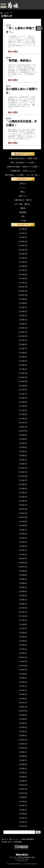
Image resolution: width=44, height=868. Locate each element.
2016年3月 (23, 690)
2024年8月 (23, 303)
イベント (23, 188)
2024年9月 (23, 299)
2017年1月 (23, 653)
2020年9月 (23, 480)
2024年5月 (23, 311)
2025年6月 (23, 266)
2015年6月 (23, 727)
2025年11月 (23, 246)
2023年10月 (23, 336)
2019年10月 (23, 517)
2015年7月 (23, 723)
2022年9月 (23, 386)
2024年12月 (23, 287)
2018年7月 (23, 579)
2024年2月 (23, 320)
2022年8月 (23, 390)
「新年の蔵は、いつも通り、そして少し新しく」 (23, 175)
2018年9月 (23, 571)
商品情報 (23, 212)
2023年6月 (23, 353)
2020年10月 (23, 476)
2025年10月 (23, 250)
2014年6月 (23, 764)
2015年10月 (23, 711)
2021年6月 (23, 447)
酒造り (23, 192)
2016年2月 (23, 694)
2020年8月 (23, 484)
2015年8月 (23, 719)
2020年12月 (23, 468)
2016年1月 (23, 699)
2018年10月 (23, 567)
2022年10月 (23, 381)
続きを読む (13, 51)
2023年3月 (23, 361)
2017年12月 (23, 608)
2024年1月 (23, 324)
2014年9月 (23, 752)
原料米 (23, 208)
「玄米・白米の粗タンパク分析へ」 (23, 163)
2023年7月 (23, 349)
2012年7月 (23, 822)
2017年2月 (23, 649)
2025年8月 (23, 258)
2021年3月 (23, 456)
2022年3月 (23, 410)
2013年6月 (23, 810)
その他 (23, 221)
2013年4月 (23, 818)
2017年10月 (23, 616)
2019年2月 (23, 550)
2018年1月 (23, 604)
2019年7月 (23, 530)
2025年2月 (23, 279)
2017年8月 (23, 624)
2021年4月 (23, 451)
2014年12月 (23, 740)
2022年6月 (23, 398)
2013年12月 (23, 785)
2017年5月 (23, 637)
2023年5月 (23, 357)
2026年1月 (23, 237)
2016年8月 (23, 674)
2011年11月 (23, 826)
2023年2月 (23, 365)
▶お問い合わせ (7, 842)
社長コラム (23, 196)
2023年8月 (23, 344)
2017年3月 (23, 645)
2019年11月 (23, 513)
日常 (23, 216)
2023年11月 (23, 332)
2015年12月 (23, 703)
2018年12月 (23, 559)
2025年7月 (23, 262)
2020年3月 (23, 497)
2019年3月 (23, 546)
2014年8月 (23, 756)
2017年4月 (23, 641)
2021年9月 (23, 435)
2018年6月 (23, 583)
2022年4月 (23, 406)
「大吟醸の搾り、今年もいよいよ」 (23, 171)
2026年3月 (23, 229)
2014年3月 (23, 777)
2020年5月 (23, 489)
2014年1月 (23, 781)
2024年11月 (23, 291)
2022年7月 (23, 394)
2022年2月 (23, 414)
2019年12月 (23, 509)
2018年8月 (23, 575)
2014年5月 (23, 769)
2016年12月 (23, 657)
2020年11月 (23, 472)
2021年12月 (23, 423)
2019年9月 (23, 521)
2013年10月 (23, 793)
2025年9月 (23, 254)
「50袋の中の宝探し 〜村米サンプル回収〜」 (23, 167)
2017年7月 (23, 629)
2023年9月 (23, 340)
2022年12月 (23, 373)
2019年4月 (23, 542)
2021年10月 (23, 431)
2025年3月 (23, 274)
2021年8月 (23, 439)
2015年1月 (23, 736)
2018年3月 (23, 596)
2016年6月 (23, 682)
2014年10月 (23, 748)
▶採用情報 (18, 842)
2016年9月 (23, 670)
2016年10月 (23, 666)
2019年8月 (23, 526)
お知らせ (23, 183)
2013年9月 (23, 797)
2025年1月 (23, 283)
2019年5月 (23, 538)
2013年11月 (23, 789)
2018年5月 (23, 587)
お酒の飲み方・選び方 (23, 200)
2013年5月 (23, 814)
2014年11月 (23, 744)
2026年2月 (23, 233)
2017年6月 (23, 633)
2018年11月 (23, 563)
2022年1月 (23, 419)
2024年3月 (23, 316)
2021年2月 (23, 460)
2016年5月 (23, 686)
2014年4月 (23, 773)
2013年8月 (23, 801)
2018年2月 (23, 600)
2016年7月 (23, 678)
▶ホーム (5, 839)
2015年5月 (23, 731)
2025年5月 (23, 270)
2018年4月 (23, 591)
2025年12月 (23, 241)
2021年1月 (23, 464)
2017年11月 (23, 612)
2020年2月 (23, 501)
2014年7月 (23, 760)
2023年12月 (23, 328)
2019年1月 (23, 554)
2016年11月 (23, 661)
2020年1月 (23, 505)
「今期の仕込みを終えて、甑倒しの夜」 (23, 158)
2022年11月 (23, 377)
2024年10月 (23, 295)
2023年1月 (23, 369)
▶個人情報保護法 (28, 839)
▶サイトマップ (15, 839)
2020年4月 (23, 493)
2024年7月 (23, 307)
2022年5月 (23, 402)
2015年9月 (23, 715)
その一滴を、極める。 (23, 204)
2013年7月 (23, 806)
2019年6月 (23, 534)
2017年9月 (23, 620)
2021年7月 (23, 443)
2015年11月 (23, 707)
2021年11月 (23, 427)
